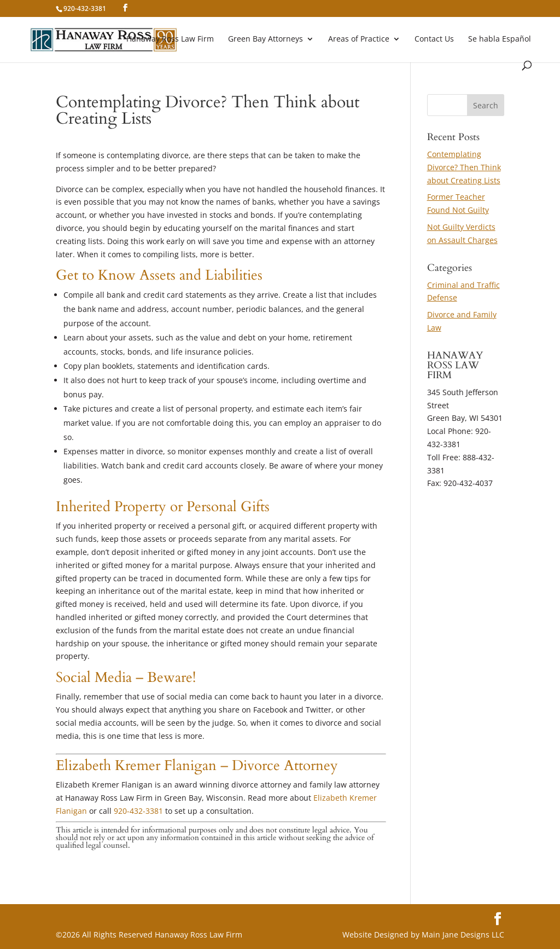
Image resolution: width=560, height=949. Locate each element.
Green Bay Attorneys (266, 39)
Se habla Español (500, 39)
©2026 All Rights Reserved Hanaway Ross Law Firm (149, 934)
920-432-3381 (138, 811)
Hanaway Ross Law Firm (170, 39)
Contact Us (434, 39)
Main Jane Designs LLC (463, 934)
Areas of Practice (359, 39)
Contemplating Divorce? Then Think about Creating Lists (464, 167)
